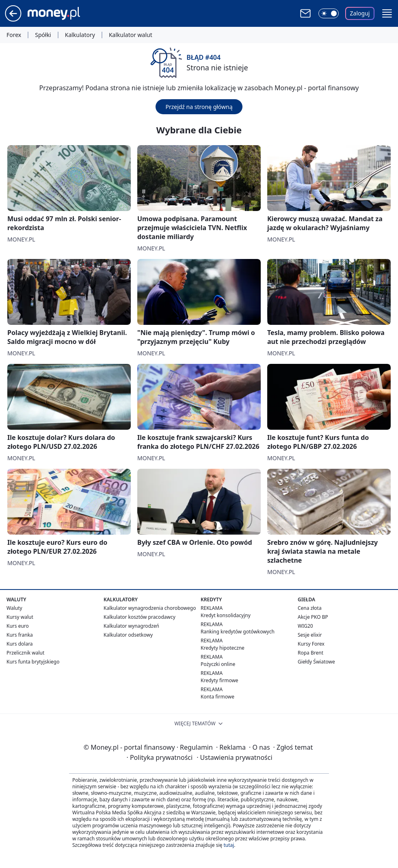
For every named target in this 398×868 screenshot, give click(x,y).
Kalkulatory (80, 35)
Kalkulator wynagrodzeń (131, 626)
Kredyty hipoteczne (223, 648)
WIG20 (305, 626)
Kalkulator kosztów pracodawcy (140, 617)
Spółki (43, 35)
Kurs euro (18, 626)
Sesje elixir (310, 635)
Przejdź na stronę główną (199, 107)
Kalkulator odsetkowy (128, 635)
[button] (387, 13)
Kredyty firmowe (220, 680)
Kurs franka (20, 635)
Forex (14, 35)
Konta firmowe (217, 697)
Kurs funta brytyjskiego (33, 662)
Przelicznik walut (25, 653)
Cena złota (310, 608)
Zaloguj (360, 13)
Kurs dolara (20, 644)
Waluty (14, 608)
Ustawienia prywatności (234, 757)
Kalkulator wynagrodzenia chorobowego (150, 608)
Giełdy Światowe (316, 662)
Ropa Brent (310, 653)
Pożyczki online (218, 664)
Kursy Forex (311, 644)
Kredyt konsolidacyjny (226, 615)
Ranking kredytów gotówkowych (238, 632)
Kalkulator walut (131, 35)
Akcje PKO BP (313, 617)
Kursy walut (20, 617)
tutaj (229, 845)
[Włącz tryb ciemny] (329, 13)
